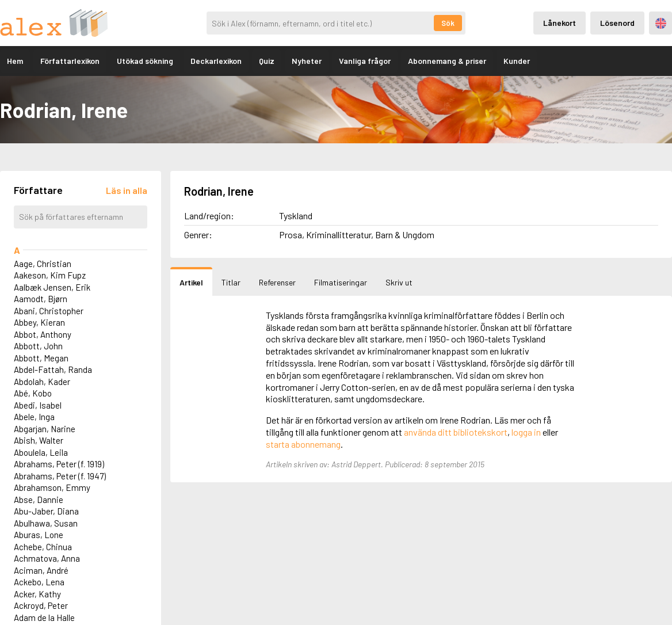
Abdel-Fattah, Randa (53, 369)
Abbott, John (38, 346)
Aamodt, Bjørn (41, 299)
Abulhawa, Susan (46, 523)
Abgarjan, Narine (45, 429)
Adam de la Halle (44, 618)
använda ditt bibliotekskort (456, 432)
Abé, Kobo (33, 393)
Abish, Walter (39, 440)
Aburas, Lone (39, 535)
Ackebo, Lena (39, 582)
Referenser (277, 282)
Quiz (267, 61)
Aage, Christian (43, 264)
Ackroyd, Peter (41, 605)
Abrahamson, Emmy (52, 487)
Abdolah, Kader (42, 382)
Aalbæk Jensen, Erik (52, 287)
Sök (448, 23)
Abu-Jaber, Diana (46, 511)
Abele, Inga (34, 417)
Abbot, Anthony (43, 334)
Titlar (231, 282)
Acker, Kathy (37, 594)
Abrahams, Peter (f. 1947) (60, 476)
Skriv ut (399, 282)
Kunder (517, 61)
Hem (15, 61)
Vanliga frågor (365, 61)
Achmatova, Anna (47, 558)
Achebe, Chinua (43, 547)
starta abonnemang (303, 444)
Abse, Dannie (39, 500)
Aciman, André (41, 570)
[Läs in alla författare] (127, 190)
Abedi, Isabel (38, 405)
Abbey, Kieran (39, 322)
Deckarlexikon (216, 61)
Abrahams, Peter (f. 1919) (59, 464)
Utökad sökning (145, 61)
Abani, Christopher (49, 311)
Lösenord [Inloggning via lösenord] (617, 23)
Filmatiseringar (341, 282)
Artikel (191, 282)
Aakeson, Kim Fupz (50, 275)
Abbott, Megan (41, 358)
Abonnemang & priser (447, 61)
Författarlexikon (70, 61)
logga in (526, 432)
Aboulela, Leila (41, 452)
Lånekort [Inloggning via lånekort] (560, 23)
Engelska (661, 23)
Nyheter (307, 61)
